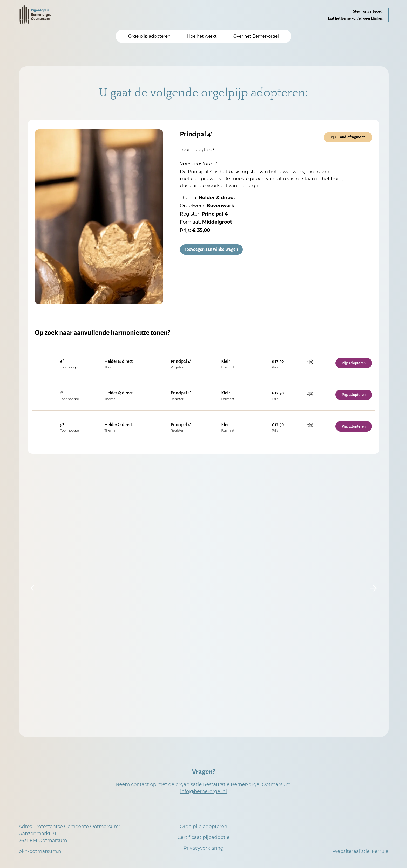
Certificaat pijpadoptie (204, 837)
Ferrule (380, 851)
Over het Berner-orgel (256, 36)
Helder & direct (119, 362)
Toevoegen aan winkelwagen (211, 250)
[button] (34, 588)
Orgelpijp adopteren (149, 36)
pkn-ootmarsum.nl (41, 851)
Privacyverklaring (203, 848)
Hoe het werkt (202, 36)
